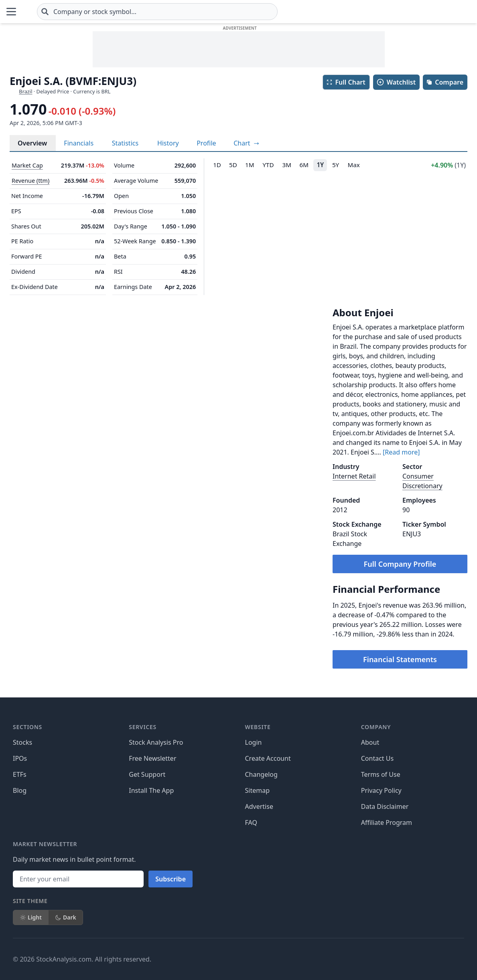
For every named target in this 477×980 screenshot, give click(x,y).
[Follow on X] (336, 959)
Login (254, 742)
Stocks (22, 742)
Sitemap (258, 790)
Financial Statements (400, 659)
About (370, 742)
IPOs (20, 758)
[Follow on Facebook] (314, 959)
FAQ (251, 822)
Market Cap (27, 165)
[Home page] (50, 12)
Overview (32, 143)
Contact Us (377, 758)
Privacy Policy (381, 790)
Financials (79, 143)
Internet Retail (354, 476)
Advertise (259, 806)
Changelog (261, 774)
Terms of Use (381, 774)
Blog (20, 790)
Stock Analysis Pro (156, 742)
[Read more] (401, 452)
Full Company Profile (400, 564)
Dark (66, 917)
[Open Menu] (11, 12)
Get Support (147, 774)
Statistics (125, 143)
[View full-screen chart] (246, 143)
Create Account (268, 758)
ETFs (20, 774)
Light (31, 917)
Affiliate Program (387, 822)
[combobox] (205, 12)
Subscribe (171, 879)
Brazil (25, 91)
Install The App (151, 790)
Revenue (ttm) (30, 181)
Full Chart (346, 82)
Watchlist (396, 82)
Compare (445, 82)
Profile (206, 143)
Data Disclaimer (385, 806)
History (168, 143)
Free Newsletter (152, 758)
